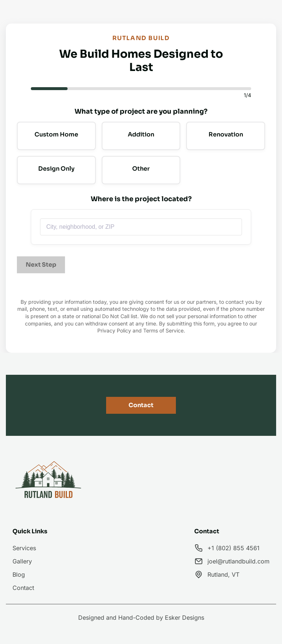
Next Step (41, 265)
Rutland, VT (223, 574)
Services (24, 548)
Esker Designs (185, 618)
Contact (141, 405)
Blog (19, 574)
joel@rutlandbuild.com (238, 561)
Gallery (22, 561)
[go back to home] (49, 481)
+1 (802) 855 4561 (234, 548)
